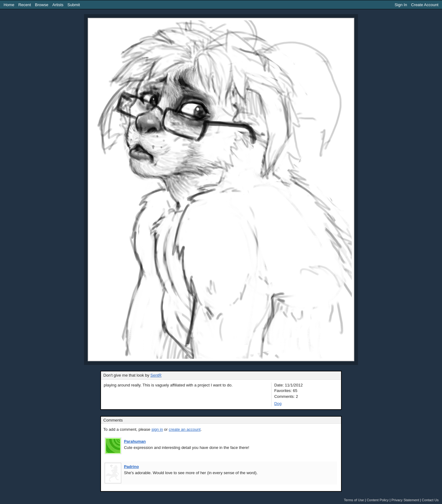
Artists (58, 5)
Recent (24, 5)
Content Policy (378, 500)
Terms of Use (354, 500)
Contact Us (430, 500)
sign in (157, 429)
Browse (42, 5)
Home (9, 5)
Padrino (131, 467)
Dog (278, 404)
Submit (74, 5)
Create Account (425, 5)
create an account (185, 429)
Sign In (401, 5)
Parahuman (135, 441)
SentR (156, 375)
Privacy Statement (405, 500)
